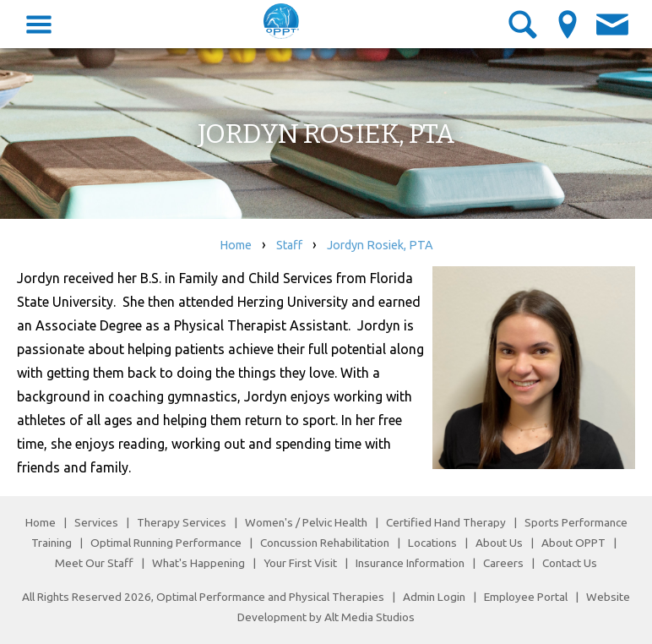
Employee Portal (526, 597)
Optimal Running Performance (166, 543)
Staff (289, 245)
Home (236, 245)
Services (96, 522)
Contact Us (570, 563)
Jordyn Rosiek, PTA (380, 245)
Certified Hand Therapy (446, 522)
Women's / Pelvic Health (307, 522)
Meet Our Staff (94, 563)
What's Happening (198, 563)
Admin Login (434, 597)
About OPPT (573, 543)
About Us (499, 543)
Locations (432, 543)
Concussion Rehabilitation (325, 543)
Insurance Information (410, 563)
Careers (503, 563)
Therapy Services (182, 522)
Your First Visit (300, 563)
